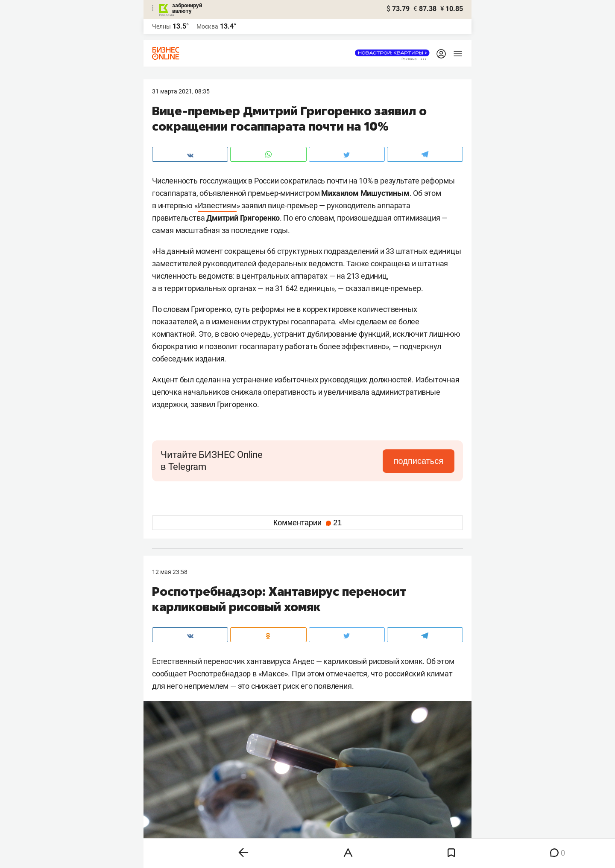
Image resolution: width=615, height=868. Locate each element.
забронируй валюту (187, 8)
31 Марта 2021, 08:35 (181, 91)
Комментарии (307, 523)
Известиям (217, 205)
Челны (161, 26)
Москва (207, 26)
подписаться (419, 461)
